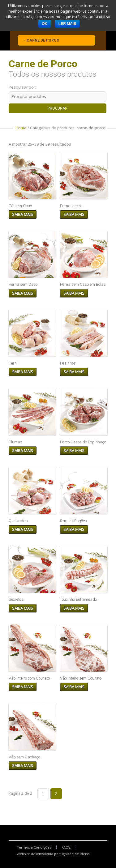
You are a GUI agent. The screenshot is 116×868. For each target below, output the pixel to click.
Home (21, 128)
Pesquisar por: (22, 87)
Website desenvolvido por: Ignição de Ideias (53, 854)
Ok (45, 24)
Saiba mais (23, 214)
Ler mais (67, 24)
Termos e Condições (34, 847)
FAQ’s (66, 847)
